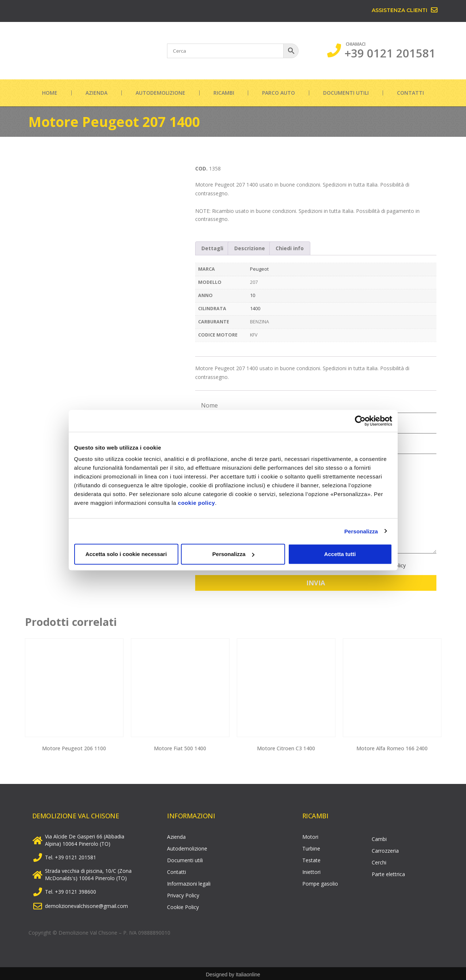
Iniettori (311, 870)
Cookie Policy (183, 905)
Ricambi (224, 93)
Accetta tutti (340, 554)
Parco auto (279, 93)
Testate (311, 858)
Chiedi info (290, 248)
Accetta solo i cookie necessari (126, 554)
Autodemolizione (160, 93)
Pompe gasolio (320, 882)
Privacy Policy (183, 893)
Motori (310, 835)
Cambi (379, 837)
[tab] (213, 248)
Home (50, 93)
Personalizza (361, 531)
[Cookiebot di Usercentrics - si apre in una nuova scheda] (360, 421)
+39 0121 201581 (390, 53)
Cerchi (379, 861)
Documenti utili (346, 93)
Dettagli (212, 248)
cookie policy (197, 503)
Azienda (96, 93)
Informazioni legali (189, 882)
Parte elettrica (388, 872)
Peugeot (259, 269)
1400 (255, 309)
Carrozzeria (385, 849)
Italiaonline (248, 973)
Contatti (410, 93)
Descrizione (250, 248)
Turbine (311, 847)
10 (253, 295)
